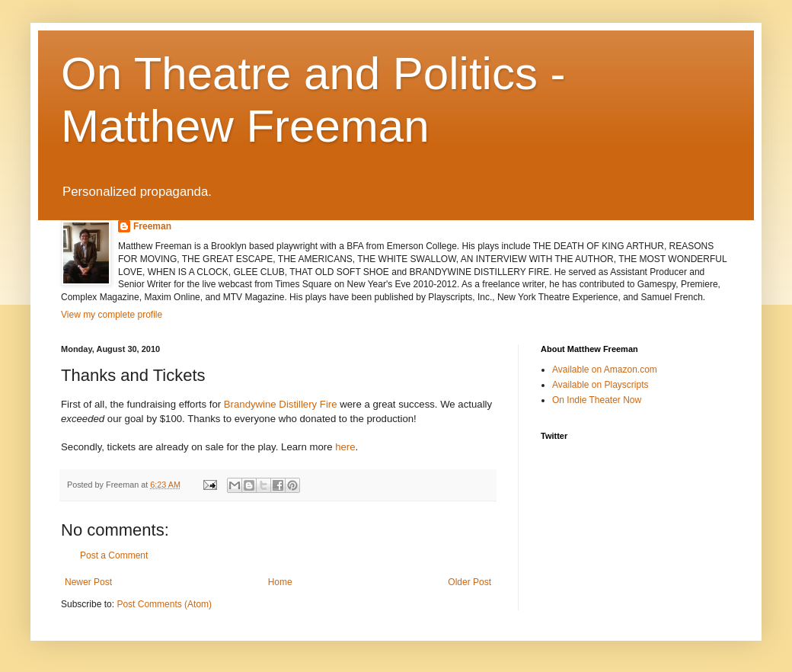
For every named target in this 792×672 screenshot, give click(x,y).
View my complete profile (112, 315)
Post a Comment (114, 555)
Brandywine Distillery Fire (281, 404)
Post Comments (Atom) (164, 604)
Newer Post (88, 582)
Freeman (152, 226)
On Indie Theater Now (597, 400)
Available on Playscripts (600, 385)
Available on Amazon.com (605, 370)
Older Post (469, 582)
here (345, 447)
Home (280, 582)
